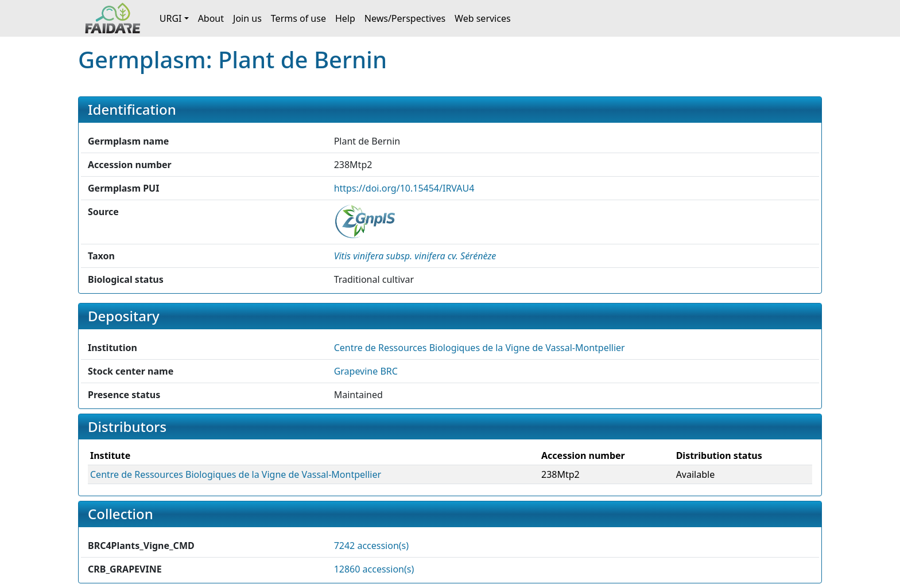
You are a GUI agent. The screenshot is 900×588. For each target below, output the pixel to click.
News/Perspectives (405, 18)
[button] (415, 256)
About (211, 18)
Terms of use (298, 18)
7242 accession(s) (371, 546)
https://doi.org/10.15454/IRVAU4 (404, 188)
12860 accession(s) (374, 569)
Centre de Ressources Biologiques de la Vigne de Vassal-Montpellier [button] (480, 348)
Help (345, 18)
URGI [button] (171, 18)
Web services (483, 18)
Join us (247, 18)
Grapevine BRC (366, 371)
